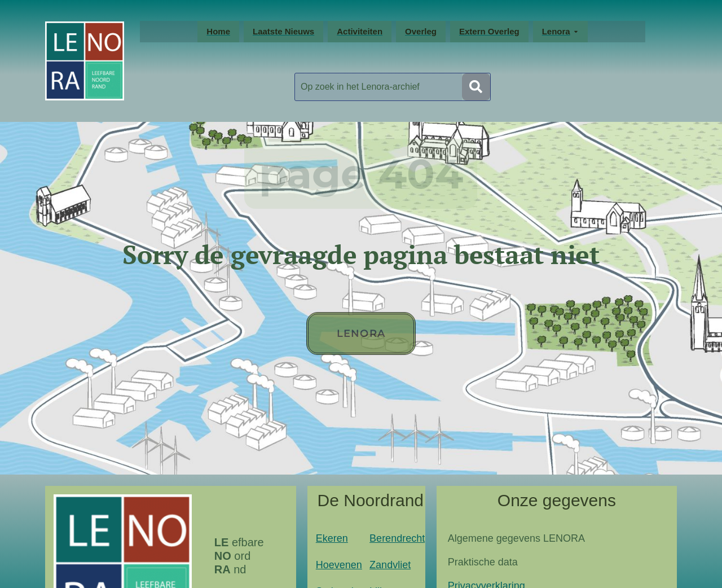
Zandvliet (390, 565)
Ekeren (332, 538)
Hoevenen (339, 565)
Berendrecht (397, 538)
